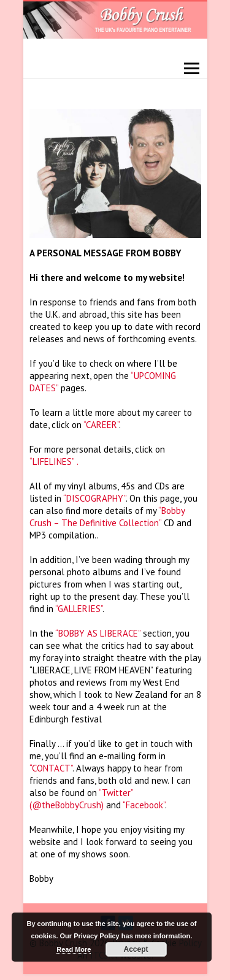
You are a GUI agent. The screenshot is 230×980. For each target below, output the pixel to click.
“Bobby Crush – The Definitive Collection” (107, 517)
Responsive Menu (192, 69)
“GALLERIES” (79, 609)
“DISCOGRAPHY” (94, 498)
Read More (74, 949)
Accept (136, 949)
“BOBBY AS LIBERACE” (98, 633)
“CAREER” (101, 425)
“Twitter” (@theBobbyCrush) (81, 799)
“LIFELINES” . (54, 461)
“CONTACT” (51, 768)
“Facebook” (144, 805)
